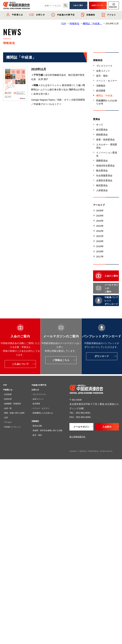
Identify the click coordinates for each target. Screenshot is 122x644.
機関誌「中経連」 (92, 23)
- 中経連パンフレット (12, 427)
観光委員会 (102, 171)
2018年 (100, 251)
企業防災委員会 (104, 180)
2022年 (100, 231)
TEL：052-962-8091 (80, 413)
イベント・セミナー (107, 81)
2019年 (100, 246)
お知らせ (35, 390)
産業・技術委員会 (105, 140)
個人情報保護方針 (77, 437)
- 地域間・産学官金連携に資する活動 (47, 430)
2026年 (100, 211)
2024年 (100, 221)
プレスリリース (104, 66)
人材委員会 (102, 190)
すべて (100, 125)
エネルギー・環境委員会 (107, 146)
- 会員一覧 (7, 408)
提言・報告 (102, 76)
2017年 (100, 257)
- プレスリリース (39, 394)
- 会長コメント (38, 399)
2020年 (100, 241)
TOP (64, 23)
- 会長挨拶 (7, 394)
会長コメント (103, 71)
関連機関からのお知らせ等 (107, 102)
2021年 (100, 236)
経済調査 (101, 91)
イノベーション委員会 (107, 154)
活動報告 (101, 86)
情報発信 (74, 23)
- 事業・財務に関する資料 (14, 413)
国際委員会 (102, 161)
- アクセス (7, 422)
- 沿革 (5, 418)
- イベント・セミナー (40, 408)
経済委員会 (102, 130)
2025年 (100, 216)
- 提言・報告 (37, 435)
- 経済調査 (36, 404)
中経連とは (8, 390)
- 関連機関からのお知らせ (42, 413)
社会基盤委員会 (104, 175)
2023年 (100, 226)
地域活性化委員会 (105, 166)
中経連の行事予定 (39, 385)
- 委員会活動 (37, 426)
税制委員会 (102, 135)
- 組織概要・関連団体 (12, 404)
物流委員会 (102, 185)
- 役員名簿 (7, 399)
